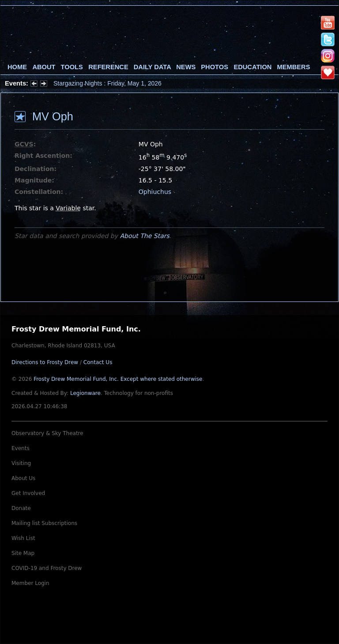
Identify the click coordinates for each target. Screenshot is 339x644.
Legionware (85, 393)
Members (294, 67)
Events (21, 448)
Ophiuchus (155, 192)
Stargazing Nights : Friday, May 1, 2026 (107, 83)
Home (17, 67)
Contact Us (98, 362)
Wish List (23, 538)
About (44, 67)
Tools (72, 67)
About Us (23, 478)
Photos (215, 67)
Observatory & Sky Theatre (47, 433)
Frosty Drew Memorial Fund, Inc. (118, 379)
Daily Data (152, 67)
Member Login (30, 583)
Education (252, 67)
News (186, 67)
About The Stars (144, 236)
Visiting (21, 463)
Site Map (23, 553)
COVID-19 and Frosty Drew (47, 568)
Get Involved (28, 493)
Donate (21, 508)
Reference (108, 67)
